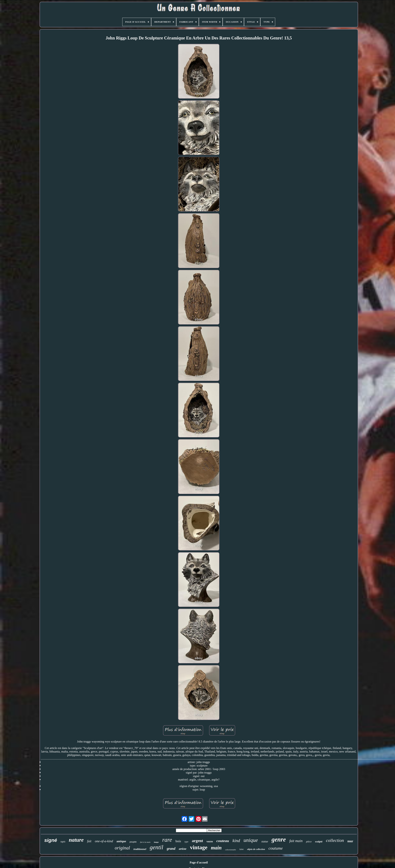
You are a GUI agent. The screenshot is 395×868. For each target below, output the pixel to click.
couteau (223, 841)
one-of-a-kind (104, 841)
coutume (276, 848)
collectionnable (231, 850)
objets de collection (256, 849)
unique (251, 840)
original (122, 848)
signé (51, 840)
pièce (309, 842)
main (216, 848)
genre (279, 840)
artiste (183, 849)
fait (89, 841)
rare (167, 840)
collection (335, 840)
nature (76, 840)
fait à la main (145, 842)
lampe (156, 842)
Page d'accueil (199, 862)
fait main (296, 841)
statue (265, 841)
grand (171, 849)
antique (121, 841)
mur (350, 841)
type (187, 842)
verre (210, 841)
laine (242, 849)
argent (197, 841)
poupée (133, 842)
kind (236, 841)
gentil (157, 847)
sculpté (319, 842)
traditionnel (140, 849)
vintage (199, 847)
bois (178, 841)
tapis (63, 842)
